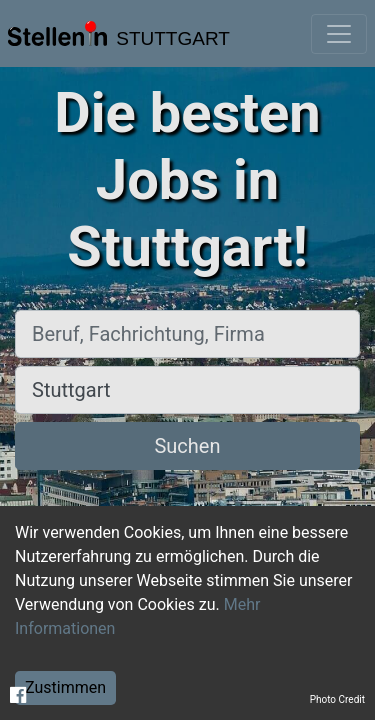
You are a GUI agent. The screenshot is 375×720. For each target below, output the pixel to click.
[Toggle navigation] (339, 34)
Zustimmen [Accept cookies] (65, 687)
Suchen (187, 446)
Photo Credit (337, 699)
